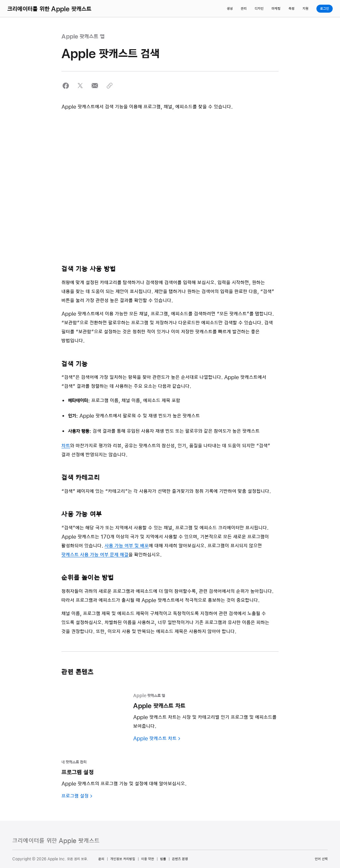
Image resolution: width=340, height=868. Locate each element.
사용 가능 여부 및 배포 (127, 546)
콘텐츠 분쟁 (180, 859)
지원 (305, 9)
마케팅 (276, 9)
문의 (101, 859)
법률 (163, 859)
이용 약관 (148, 859)
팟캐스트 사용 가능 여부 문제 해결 (95, 555)
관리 (244, 9)
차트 (66, 446)
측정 (292, 9)
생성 (230, 9)
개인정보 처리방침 (123, 859)
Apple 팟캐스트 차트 (155, 739)
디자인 (259, 9)
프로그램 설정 (75, 796)
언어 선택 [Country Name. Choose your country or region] (321, 859)
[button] (66, 86)
